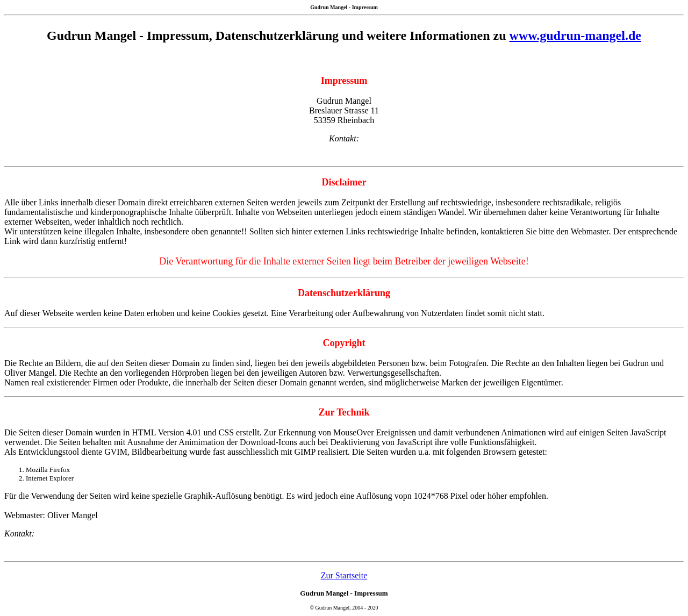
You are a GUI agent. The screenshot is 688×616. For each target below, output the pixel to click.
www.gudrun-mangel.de (575, 35)
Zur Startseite (344, 575)
